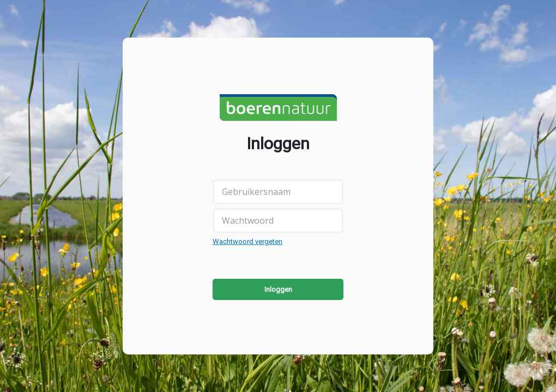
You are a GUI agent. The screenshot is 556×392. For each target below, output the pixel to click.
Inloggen (278, 289)
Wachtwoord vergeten (247, 241)
